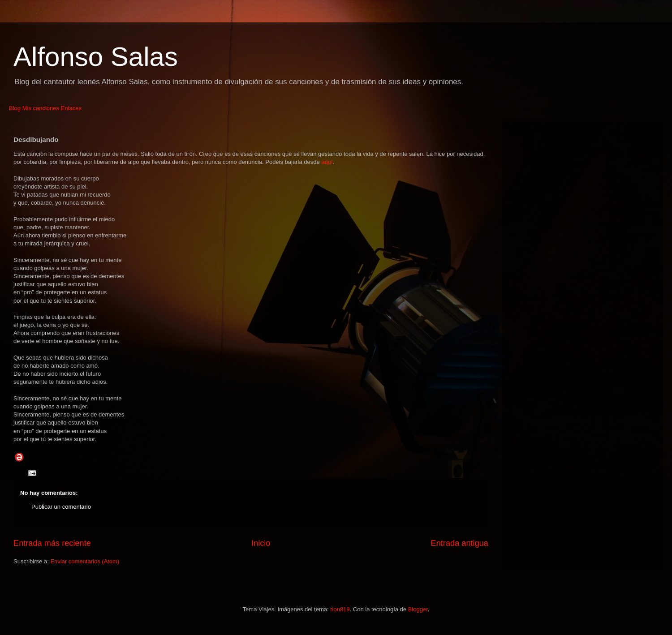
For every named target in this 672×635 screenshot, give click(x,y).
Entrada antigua (460, 543)
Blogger (418, 609)
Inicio (261, 543)
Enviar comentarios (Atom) (85, 561)
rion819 (340, 609)
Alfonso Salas (96, 57)
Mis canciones (41, 108)
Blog (15, 108)
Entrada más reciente (52, 543)
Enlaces (71, 108)
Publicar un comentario (61, 507)
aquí (327, 162)
